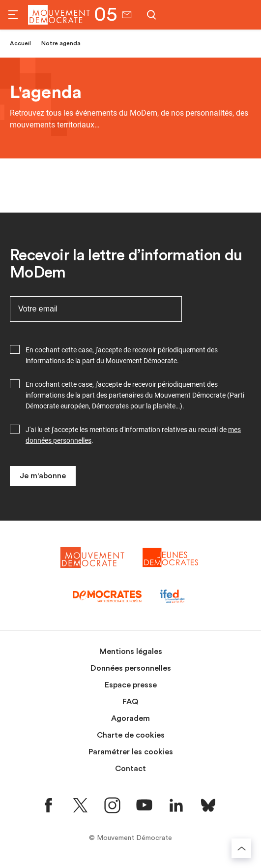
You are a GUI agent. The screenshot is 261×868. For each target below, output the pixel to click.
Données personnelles (131, 668)
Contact (130, 769)
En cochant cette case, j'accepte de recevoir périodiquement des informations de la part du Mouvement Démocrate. (122, 355)
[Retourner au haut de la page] (241, 848)
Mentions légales (131, 651)
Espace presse (131, 685)
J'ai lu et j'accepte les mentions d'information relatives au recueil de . (133, 435)
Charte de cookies (131, 735)
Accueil (20, 43)
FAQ (130, 702)
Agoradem (130, 718)
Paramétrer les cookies (131, 752)
